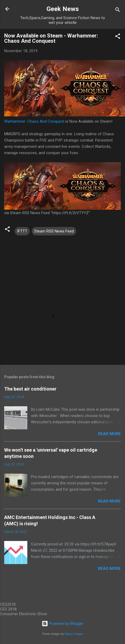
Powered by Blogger (63, 624)
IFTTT (22, 231)
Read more (109, 434)
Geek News (63, 9)
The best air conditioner (30, 389)
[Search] (118, 11)
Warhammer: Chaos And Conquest (34, 121)
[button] (118, 37)
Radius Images (74, 634)
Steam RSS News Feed (54, 231)
